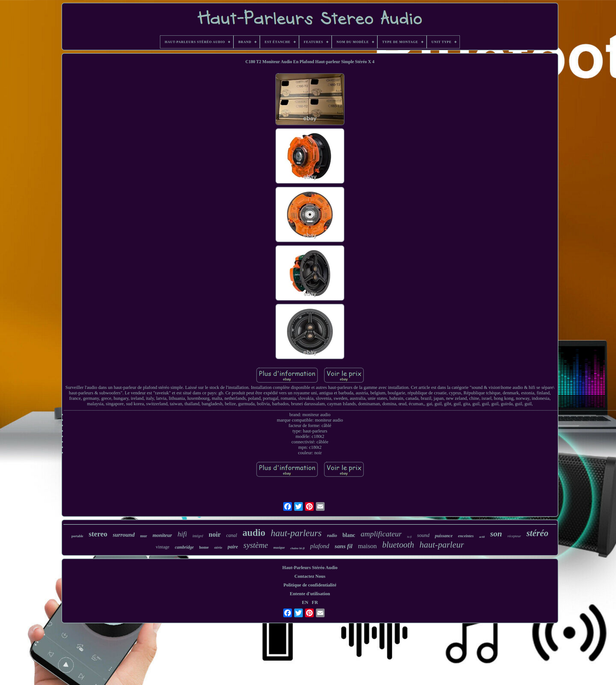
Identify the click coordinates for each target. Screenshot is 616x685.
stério (218, 547)
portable (77, 536)
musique (279, 548)
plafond (320, 546)
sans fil (344, 546)
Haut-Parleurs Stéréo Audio (310, 568)
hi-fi (409, 537)
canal (232, 535)
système (256, 545)
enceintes (466, 536)
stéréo (538, 533)
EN (305, 602)
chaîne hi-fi (298, 548)
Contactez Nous (310, 576)
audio (254, 533)
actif (482, 537)
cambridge (184, 547)
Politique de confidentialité (310, 585)
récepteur (514, 536)
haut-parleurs (296, 533)
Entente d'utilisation (310, 594)
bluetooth (398, 545)
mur (144, 536)
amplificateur (381, 534)
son (496, 534)
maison (367, 546)
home (204, 547)
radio (332, 535)
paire (233, 547)
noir (215, 534)
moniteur (162, 535)
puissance (444, 536)
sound (423, 535)
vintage (163, 547)
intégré (198, 536)
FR (315, 602)
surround (124, 535)
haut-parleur (442, 545)
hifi (182, 534)
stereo (98, 534)
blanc (349, 535)
